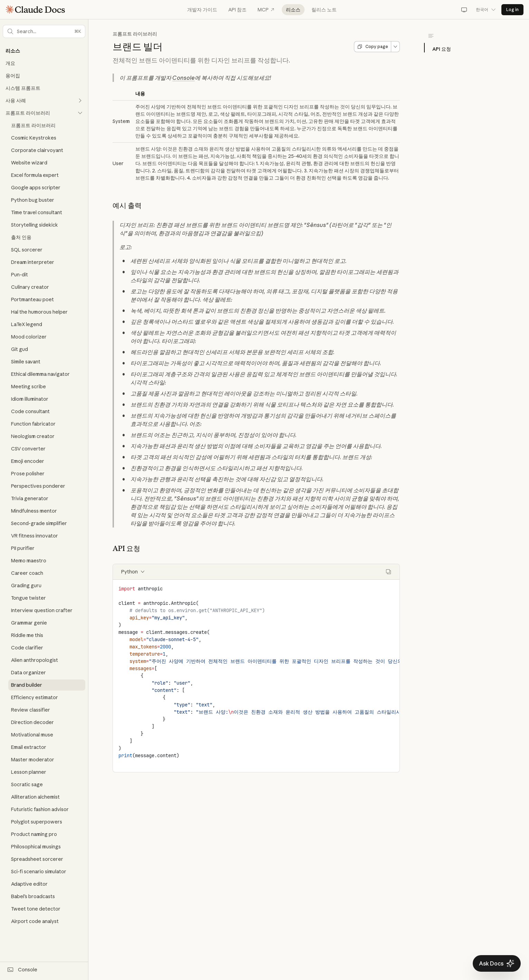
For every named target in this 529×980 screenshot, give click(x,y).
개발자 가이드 (202, 10)
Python (133, 572)
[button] (44, 31)
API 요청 (442, 49)
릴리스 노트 (324, 10)
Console (184, 78)
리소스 (293, 10)
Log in (512, 9)
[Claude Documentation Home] (35, 10)
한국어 (486, 9)
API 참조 (237, 10)
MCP (266, 10)
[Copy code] (388, 572)
